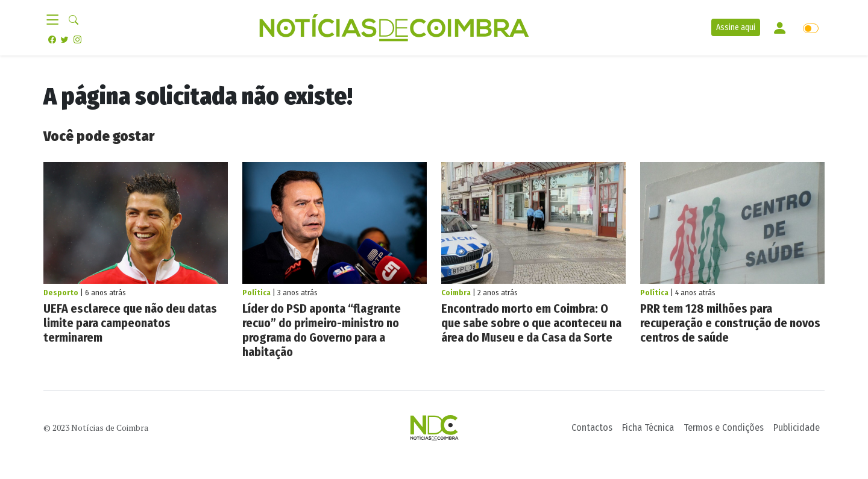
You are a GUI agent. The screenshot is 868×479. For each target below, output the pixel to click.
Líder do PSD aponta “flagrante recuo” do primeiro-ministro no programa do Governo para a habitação (322, 330)
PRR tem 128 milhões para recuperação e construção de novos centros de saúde (730, 323)
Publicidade (797, 427)
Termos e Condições (724, 427)
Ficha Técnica (648, 427)
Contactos (592, 427)
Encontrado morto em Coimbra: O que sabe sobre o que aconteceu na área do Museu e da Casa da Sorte (531, 323)
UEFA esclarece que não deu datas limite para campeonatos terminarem (130, 323)
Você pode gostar (99, 136)
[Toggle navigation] (56, 20)
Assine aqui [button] (736, 27)
